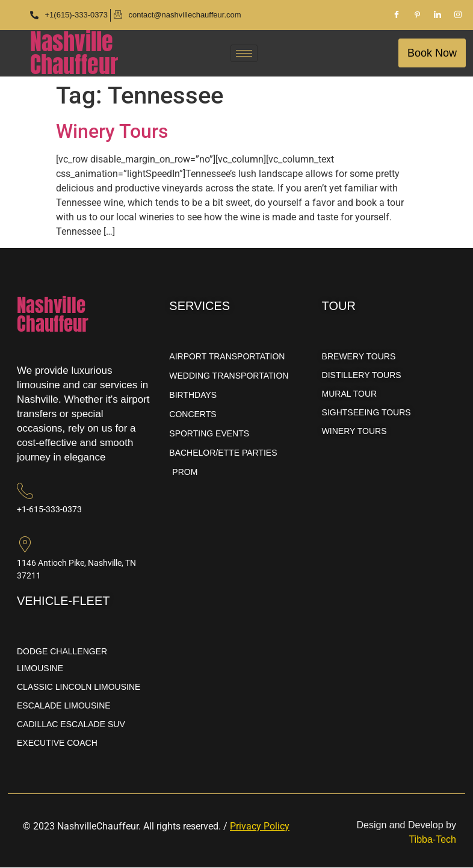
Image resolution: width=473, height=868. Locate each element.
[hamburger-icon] (244, 53)
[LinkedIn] (437, 15)
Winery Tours (112, 131)
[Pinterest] (417, 15)
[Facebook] (397, 15)
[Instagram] (458, 15)
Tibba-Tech (432, 840)
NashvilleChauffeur (74, 53)
